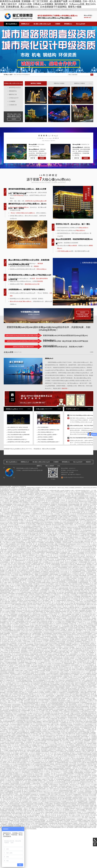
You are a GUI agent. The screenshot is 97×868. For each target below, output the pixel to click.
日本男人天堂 (89, 815)
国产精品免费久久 (63, 719)
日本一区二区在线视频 (88, 574)
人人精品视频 (67, 532)
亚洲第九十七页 (23, 691)
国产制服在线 (76, 727)
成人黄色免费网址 (49, 804)
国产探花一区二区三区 (31, 825)
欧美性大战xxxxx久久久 (41, 536)
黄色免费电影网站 (77, 572)
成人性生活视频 (69, 493)
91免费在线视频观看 (83, 583)
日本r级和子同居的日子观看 (41, 645)
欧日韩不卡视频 (25, 546)
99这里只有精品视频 (45, 651)
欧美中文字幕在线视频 (76, 650)
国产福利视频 (80, 594)
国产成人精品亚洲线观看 (84, 617)
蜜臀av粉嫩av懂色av (30, 617)
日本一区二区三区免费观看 (26, 539)
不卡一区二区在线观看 (28, 581)
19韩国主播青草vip (24, 602)
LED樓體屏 (12, 101)
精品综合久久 (36, 613)
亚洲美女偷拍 (10, 715)
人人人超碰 (12, 605)
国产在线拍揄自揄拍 (71, 544)
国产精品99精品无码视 (10, 768)
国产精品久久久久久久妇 (54, 783)
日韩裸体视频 (13, 579)
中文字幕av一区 (11, 770)
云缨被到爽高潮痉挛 (24, 634)
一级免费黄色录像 (50, 695)
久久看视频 (60, 532)
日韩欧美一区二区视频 (29, 810)
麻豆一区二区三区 (84, 720)
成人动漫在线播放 (34, 726)
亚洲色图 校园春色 (58, 634)
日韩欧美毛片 (57, 595)
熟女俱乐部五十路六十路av (78, 680)
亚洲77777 (25, 709)
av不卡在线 (88, 525)
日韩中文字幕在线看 (29, 550)
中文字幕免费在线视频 (72, 581)
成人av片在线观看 (31, 622)
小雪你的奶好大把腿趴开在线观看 (57, 642)
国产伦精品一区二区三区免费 (53, 602)
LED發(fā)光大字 (14, 98)
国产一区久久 (10, 606)
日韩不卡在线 (39, 504)
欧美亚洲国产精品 (42, 768)
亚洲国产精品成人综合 (11, 500)
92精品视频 (16, 727)
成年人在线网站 (8, 551)
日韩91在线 (5, 808)
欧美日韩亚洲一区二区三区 (31, 812)
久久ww (94, 724)
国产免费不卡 (28, 596)
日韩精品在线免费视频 (72, 519)
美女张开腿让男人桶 (80, 598)
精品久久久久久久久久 (6, 577)
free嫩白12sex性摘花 (40, 585)
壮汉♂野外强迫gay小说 (29, 558)
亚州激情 (69, 635)
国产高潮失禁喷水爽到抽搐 (24, 658)
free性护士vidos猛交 (40, 712)
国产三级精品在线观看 (30, 750)
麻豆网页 (13, 812)
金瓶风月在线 (15, 683)
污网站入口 (22, 755)
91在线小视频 (93, 788)
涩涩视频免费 (58, 541)
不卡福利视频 (75, 599)
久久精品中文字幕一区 (24, 632)
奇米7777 (3, 554)
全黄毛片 (84, 781)
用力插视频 (17, 825)
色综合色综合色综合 (38, 682)
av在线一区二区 (67, 816)
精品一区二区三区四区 (31, 609)
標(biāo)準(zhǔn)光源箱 (49, 449)
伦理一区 (89, 576)
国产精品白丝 (79, 735)
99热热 (21, 598)
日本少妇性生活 (67, 634)
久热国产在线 (20, 537)
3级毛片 (48, 675)
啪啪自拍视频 (79, 695)
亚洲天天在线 (41, 602)
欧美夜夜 (74, 554)
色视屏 (73, 706)
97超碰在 (49, 705)
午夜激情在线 (10, 698)
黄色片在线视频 (62, 519)
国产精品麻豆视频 (86, 550)
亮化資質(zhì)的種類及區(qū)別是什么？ (17, 439)
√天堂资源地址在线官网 (29, 611)
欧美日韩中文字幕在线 (74, 503)
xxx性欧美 (52, 807)
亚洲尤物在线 (39, 594)
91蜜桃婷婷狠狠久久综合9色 (50, 669)
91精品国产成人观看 (43, 519)
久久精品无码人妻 (88, 667)
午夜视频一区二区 (18, 518)
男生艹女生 (57, 756)
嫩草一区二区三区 (81, 522)
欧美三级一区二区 (56, 815)
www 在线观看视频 (19, 506)
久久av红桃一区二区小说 (42, 761)
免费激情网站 (47, 661)
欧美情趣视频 (77, 596)
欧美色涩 (54, 532)
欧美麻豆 (43, 657)
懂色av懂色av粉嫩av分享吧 (19, 814)
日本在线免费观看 (24, 503)
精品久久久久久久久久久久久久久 (56, 493)
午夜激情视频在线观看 (74, 504)
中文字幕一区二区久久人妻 (46, 512)
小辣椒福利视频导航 (17, 492)
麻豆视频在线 (33, 756)
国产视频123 (12, 737)
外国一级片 (29, 735)
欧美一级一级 (12, 695)
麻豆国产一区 (87, 735)
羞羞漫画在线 (79, 629)
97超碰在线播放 (49, 812)
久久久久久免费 (54, 590)
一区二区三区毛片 (45, 755)
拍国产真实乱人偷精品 (68, 525)
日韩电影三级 (49, 712)
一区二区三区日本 (65, 602)
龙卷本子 (2, 500)
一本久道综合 (51, 726)
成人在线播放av (87, 673)
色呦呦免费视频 (4, 628)
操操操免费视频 (61, 559)
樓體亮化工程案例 (79, 83)
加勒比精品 (87, 590)
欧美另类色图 (64, 690)
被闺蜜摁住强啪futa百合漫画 (19, 805)
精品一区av (37, 590)
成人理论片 (6, 579)
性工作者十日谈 (61, 814)
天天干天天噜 (46, 719)
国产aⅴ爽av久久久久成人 (30, 606)
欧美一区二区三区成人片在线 (77, 723)
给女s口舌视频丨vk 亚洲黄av (43, 774)
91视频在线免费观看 (12, 616)
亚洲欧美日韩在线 (82, 634)
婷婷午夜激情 (59, 735)
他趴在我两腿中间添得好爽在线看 (74, 738)
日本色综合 (41, 812)
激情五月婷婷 (77, 550)
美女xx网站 (88, 540)
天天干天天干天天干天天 (41, 550)
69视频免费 (79, 620)
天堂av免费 (50, 741)
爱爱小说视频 (15, 755)
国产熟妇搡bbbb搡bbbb (48, 759)
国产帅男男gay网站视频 (71, 497)
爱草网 (78, 748)
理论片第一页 (9, 574)
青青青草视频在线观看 (20, 759)
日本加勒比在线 (22, 614)
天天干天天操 (44, 584)
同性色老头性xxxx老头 (67, 566)
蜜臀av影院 (75, 639)
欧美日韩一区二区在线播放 (35, 709)
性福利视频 (89, 628)
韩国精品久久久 (77, 566)
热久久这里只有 (49, 523)
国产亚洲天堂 (89, 810)
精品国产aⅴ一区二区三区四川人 (61, 534)
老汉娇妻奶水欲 (34, 616)
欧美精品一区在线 (27, 518)
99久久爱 (80, 689)
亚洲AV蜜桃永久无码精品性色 (68, 565)
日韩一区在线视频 (39, 686)
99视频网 (32, 733)
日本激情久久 (27, 646)
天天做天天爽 (83, 691)
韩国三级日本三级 (5, 708)
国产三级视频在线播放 (27, 507)
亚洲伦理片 (43, 782)
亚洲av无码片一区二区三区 (7, 584)
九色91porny (21, 664)
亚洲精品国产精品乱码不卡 (76, 808)
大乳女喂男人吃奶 (36, 749)
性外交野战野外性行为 (37, 676)
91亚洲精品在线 (70, 638)
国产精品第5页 (90, 654)
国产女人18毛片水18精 (66, 563)
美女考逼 (33, 738)
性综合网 (53, 647)
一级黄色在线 (23, 748)
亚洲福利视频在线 (5, 490)
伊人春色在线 (16, 746)
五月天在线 (31, 536)
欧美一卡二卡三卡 (72, 552)
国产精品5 (36, 561)
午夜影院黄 (64, 541)
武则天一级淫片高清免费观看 (23, 794)
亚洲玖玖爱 (50, 507)
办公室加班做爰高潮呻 (18, 627)
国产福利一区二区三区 (69, 492)
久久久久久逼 (64, 501)
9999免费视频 (83, 576)
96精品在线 (75, 799)
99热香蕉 (81, 501)
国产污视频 (8, 570)
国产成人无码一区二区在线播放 (35, 559)
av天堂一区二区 (58, 614)
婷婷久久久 (80, 673)
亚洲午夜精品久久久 (69, 660)
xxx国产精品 (26, 726)
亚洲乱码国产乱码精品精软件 (87, 779)
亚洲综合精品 (6, 643)
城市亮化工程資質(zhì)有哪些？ (46, 437)
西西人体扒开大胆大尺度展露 (77, 588)
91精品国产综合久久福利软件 (50, 568)
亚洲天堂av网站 (11, 558)
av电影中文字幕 (64, 672)
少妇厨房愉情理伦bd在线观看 (72, 702)
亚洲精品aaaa (68, 540)
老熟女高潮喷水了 (66, 616)
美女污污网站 (62, 510)
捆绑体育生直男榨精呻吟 (86, 611)
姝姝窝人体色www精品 (31, 662)
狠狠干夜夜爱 (82, 628)
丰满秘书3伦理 (63, 785)
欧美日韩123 (77, 651)
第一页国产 (32, 761)
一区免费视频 (28, 664)
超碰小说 (54, 811)
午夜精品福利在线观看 (86, 547)
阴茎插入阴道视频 (34, 819)
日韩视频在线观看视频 (36, 731)
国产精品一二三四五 (66, 495)
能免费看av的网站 (24, 819)
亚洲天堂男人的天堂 (78, 577)
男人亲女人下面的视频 (21, 649)
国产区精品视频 (69, 591)
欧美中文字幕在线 (27, 533)
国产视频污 (61, 654)
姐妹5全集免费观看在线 (44, 700)
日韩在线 (73, 559)
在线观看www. (31, 739)
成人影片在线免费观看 (41, 706)
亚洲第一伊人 (58, 627)
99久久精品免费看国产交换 (69, 800)
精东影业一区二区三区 (21, 499)
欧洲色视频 (91, 625)
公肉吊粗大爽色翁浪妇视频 (76, 590)
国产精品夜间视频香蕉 (15, 653)
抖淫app (50, 551)
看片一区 (79, 710)
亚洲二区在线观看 (35, 657)
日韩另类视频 (8, 573)
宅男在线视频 (74, 610)
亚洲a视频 (77, 506)
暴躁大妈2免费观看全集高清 (38, 620)
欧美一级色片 (42, 599)
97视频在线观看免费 (79, 826)
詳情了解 (33, 158)
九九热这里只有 (57, 551)
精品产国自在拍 (75, 532)
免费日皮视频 (49, 657)
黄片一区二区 (31, 568)
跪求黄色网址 (86, 650)
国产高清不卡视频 (83, 639)
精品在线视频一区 (70, 536)
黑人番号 (56, 667)
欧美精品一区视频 (46, 658)
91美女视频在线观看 (73, 691)
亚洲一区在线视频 (37, 635)
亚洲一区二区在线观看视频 (27, 645)
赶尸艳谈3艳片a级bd (69, 683)
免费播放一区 (71, 530)
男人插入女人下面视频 (90, 618)
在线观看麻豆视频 (21, 720)
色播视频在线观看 (9, 514)
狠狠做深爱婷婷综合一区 (22, 561)
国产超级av (89, 610)
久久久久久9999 (22, 559)
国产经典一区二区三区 (51, 599)
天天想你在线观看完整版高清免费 (24, 584)
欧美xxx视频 (75, 616)
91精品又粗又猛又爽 (73, 501)
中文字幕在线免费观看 (62, 506)
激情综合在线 (44, 763)
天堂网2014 (13, 580)
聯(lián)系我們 (50, 466)
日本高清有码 (46, 632)
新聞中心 (39, 466)
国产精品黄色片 (63, 583)
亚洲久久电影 (23, 811)
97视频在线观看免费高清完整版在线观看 (51, 739)
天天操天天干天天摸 (29, 823)
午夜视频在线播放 (36, 779)
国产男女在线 (27, 734)
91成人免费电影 (26, 504)
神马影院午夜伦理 (55, 495)
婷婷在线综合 (34, 700)
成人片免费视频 (34, 746)
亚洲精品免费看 (59, 492)
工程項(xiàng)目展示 (49, 138)
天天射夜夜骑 (19, 611)
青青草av (82, 700)
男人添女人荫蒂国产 (32, 799)
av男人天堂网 (63, 522)
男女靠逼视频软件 (20, 594)
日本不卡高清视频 (24, 746)
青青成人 (74, 634)
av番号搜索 (25, 647)
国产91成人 (88, 536)
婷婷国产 (33, 504)
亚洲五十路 (84, 591)
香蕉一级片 (74, 495)
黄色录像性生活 (66, 518)
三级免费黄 (54, 636)
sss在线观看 (81, 552)
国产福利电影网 (21, 523)
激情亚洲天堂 (10, 771)
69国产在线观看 (47, 668)
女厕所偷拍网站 (45, 752)
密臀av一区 (9, 517)
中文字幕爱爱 (84, 770)
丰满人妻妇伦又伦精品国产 (24, 547)
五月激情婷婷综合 (40, 810)
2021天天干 (47, 495)
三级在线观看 (53, 678)
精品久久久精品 (44, 561)
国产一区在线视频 (44, 562)
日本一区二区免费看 (67, 551)
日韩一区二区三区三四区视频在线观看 (45, 517)
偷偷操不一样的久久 (67, 698)
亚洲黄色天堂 (37, 610)
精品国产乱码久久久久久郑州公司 (27, 496)
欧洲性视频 (37, 752)
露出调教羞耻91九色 (88, 584)
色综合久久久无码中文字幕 (84, 544)
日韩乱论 (80, 733)
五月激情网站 (35, 547)
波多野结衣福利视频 (44, 625)
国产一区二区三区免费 (6, 782)
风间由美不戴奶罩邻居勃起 (71, 537)
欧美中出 (2, 603)
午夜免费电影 (36, 584)
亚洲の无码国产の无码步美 (20, 568)
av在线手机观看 (43, 592)
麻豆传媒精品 (40, 808)
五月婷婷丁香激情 (32, 580)
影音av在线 (35, 533)
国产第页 (25, 492)
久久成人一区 (89, 785)
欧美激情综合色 (13, 650)
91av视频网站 (91, 665)
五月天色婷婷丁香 (8, 766)
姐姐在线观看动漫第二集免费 (87, 694)
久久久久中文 (69, 570)
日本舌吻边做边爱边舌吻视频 (56, 702)
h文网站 (6, 544)
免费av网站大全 (71, 716)
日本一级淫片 (75, 611)
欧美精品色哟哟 (17, 554)
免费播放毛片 (87, 559)
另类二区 (81, 616)
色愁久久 (48, 771)
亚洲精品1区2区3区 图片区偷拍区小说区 (33, 775)
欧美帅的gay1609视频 (35, 730)
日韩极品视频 (86, 733)
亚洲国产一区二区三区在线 (77, 741)
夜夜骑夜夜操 (70, 646)
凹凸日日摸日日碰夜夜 (80, 507)
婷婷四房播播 (73, 654)
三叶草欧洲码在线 (72, 618)
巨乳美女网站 (42, 717)
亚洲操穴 (24, 698)
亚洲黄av (64, 805)
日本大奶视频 (93, 720)
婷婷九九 (92, 506)
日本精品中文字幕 (40, 617)
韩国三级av (21, 656)
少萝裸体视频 (63, 554)
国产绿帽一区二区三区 (11, 493)
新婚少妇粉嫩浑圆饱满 (41, 576)
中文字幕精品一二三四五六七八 (87, 811)
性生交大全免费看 (80, 536)
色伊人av (76, 592)
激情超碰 (68, 680)
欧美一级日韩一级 (84, 506)
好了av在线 (62, 536)
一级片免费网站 (54, 786)
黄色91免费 (15, 712)
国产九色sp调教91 (15, 624)
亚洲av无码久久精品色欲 (24, 565)
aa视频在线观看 (30, 804)
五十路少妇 (89, 548)
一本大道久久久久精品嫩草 (9, 720)
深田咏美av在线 (72, 631)
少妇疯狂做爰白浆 (15, 511)
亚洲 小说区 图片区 (8, 799)
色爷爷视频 (46, 559)
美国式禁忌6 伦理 (90, 493)
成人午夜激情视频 (24, 574)
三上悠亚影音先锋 (21, 667)
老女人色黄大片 (47, 603)
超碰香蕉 (82, 573)
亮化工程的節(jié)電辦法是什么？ (46, 432)
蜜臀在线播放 (81, 495)
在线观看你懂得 (17, 760)
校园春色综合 (64, 717)
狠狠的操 (29, 807)
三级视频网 (29, 566)
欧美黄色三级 (84, 690)
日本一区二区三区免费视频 (48, 508)
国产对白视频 (33, 546)
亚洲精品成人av (72, 548)
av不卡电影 (17, 514)
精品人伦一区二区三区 (43, 745)
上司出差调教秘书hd (42, 767)
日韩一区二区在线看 (79, 525)
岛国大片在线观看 (21, 544)
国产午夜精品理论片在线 (22, 767)
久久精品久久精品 (24, 730)
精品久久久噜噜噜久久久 (81, 684)
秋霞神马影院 (9, 534)
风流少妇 (59, 811)
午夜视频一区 (62, 539)
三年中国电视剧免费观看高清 (27, 528)
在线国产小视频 (74, 508)
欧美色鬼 (70, 724)
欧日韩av (46, 827)
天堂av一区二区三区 (63, 744)
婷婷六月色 (76, 700)
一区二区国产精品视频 (30, 541)
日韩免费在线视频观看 (23, 616)
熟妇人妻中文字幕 (16, 570)
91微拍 (28, 667)
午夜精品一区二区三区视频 (54, 576)
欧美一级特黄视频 (47, 805)
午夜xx (50, 537)
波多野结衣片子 (40, 496)
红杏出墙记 (88, 774)
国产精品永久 (15, 607)
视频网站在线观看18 (54, 761)
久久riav (14, 629)
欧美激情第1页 (35, 794)
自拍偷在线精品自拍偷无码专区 (17, 686)
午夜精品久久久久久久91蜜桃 (80, 517)
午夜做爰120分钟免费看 (10, 660)
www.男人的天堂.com (11, 572)
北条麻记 (47, 701)
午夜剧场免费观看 (69, 523)
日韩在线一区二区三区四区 (67, 500)
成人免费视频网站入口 (42, 680)
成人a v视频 (51, 591)
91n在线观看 (69, 782)
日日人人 (76, 646)
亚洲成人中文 (89, 598)
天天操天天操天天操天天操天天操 (29, 631)
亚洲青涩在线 (63, 752)
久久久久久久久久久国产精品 (38, 737)
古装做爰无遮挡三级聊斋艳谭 (69, 515)
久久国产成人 (23, 683)
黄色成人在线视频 (53, 654)
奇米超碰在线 (47, 504)
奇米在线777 (43, 672)
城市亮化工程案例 (36, 83)
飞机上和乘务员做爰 (22, 579)
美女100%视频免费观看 (17, 510)
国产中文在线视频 (45, 518)
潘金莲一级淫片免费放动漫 (11, 539)
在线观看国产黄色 (31, 742)
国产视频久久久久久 (18, 774)
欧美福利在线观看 (5, 676)
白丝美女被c (63, 555)
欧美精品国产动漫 (29, 537)
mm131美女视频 (72, 710)
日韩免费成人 (38, 636)
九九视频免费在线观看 (36, 514)
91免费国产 (90, 634)
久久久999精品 (8, 533)
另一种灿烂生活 (49, 595)
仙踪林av (21, 646)
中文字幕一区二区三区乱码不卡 (54, 772)
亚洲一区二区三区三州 (42, 704)
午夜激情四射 (66, 676)
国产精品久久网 (65, 508)
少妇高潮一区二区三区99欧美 (24, 695)
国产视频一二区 (85, 679)
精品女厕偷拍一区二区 (15, 613)
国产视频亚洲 (45, 572)
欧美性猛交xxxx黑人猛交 (51, 510)
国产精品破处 (8, 492)
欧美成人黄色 (9, 554)
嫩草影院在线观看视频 (91, 669)
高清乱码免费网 (30, 697)
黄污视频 (87, 788)
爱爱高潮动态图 (74, 731)
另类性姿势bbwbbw (15, 590)
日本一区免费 (87, 508)
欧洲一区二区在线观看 (22, 801)
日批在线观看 (82, 610)
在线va (68, 555)
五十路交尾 (3, 632)
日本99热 (33, 642)
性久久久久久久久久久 (45, 492)
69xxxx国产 (91, 591)
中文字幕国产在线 (5, 724)
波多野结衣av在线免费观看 (40, 507)
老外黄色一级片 (65, 731)
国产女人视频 (93, 581)
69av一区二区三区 (11, 723)
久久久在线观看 (63, 771)
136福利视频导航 (45, 590)
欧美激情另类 (17, 540)
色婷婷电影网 (74, 746)
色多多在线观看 (44, 591)
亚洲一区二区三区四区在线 (15, 508)
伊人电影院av (51, 646)
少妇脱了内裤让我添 (91, 499)
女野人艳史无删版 (79, 541)
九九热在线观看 (49, 499)
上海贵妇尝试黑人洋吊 (82, 511)
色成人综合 (41, 631)
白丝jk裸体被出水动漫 (83, 497)
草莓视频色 (44, 490)
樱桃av (42, 827)
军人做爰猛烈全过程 (83, 581)
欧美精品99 (39, 642)
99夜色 (58, 552)
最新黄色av (40, 777)
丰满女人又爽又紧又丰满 (88, 566)
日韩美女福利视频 (72, 617)
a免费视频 (93, 733)
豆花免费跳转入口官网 (46, 539)
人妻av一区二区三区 (48, 528)
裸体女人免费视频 (67, 614)
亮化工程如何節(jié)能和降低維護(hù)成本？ (49, 442)
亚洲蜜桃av (57, 528)
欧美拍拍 (87, 814)
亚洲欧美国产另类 (72, 733)
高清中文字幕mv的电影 (49, 577)
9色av (53, 492)
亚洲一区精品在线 (30, 594)
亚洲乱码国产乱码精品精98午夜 (21, 551)
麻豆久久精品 (89, 826)
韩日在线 (7, 656)
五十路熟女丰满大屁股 (64, 661)
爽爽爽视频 (10, 540)
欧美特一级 (59, 580)
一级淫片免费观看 (45, 588)
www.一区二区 (27, 510)
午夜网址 (35, 501)
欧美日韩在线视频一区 (55, 546)
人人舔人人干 (79, 664)
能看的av (42, 529)
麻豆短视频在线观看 (86, 715)
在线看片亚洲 (15, 576)
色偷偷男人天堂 (24, 687)
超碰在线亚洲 (63, 812)
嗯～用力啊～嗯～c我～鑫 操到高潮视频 (37, 544)
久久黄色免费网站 (19, 550)
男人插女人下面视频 (44, 803)
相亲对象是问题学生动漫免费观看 (41, 573)
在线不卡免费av (78, 558)
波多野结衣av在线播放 (54, 561)
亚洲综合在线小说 (41, 541)
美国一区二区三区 (51, 825)
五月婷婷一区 (16, 687)
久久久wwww (8, 805)
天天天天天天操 (33, 599)
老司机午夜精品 (79, 660)
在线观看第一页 (68, 671)
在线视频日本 (21, 700)
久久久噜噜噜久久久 (43, 662)
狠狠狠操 (89, 522)
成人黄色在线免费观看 (57, 658)
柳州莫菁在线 (22, 622)
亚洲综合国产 (29, 621)
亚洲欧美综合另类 (43, 537)
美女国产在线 (53, 778)
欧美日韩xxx (31, 822)
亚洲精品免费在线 (53, 785)
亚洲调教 (94, 573)
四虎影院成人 (67, 728)
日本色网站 (3, 771)
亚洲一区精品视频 (72, 594)
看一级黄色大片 (14, 708)
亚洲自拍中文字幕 (67, 639)
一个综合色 (3, 512)
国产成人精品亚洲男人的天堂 (41, 665)
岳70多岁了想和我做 (88, 572)
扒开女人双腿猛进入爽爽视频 (38, 705)
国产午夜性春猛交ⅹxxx (17, 675)
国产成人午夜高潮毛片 (34, 684)
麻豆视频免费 (35, 522)
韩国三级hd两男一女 (53, 536)
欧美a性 (95, 576)
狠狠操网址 (56, 741)
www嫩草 (81, 508)
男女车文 (90, 562)
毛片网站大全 (45, 694)
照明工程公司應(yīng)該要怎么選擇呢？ (48, 435)
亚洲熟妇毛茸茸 (90, 680)
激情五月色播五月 (34, 638)
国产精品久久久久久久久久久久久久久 (62, 587)
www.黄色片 (20, 642)
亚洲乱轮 (65, 607)
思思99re (22, 512)
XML (59, 466)
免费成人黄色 (14, 700)
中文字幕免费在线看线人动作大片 (77, 672)
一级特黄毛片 (62, 638)
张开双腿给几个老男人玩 (16, 490)
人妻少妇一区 (83, 675)
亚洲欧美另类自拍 (76, 686)
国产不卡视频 (59, 517)
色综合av (66, 647)
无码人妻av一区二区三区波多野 (8, 801)
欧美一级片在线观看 (71, 704)
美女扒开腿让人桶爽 (52, 544)
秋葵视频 (2, 574)
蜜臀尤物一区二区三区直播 (82, 607)
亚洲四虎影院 (63, 724)
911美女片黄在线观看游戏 (46, 522)
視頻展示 (88, 462)
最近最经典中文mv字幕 (68, 598)
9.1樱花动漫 (71, 607)
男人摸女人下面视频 (69, 730)
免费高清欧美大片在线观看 (49, 596)
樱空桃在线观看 (62, 823)
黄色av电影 (3, 530)
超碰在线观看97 (49, 496)
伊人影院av (30, 508)
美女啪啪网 (60, 821)
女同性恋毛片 (64, 503)
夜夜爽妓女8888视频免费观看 (36, 532)
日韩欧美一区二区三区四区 (62, 777)
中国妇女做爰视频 (85, 510)
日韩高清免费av (50, 822)
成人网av (35, 664)
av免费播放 (41, 543)
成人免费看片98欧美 (49, 611)
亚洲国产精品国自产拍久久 (25, 501)
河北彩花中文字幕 (79, 726)
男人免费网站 (39, 577)
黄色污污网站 (38, 786)
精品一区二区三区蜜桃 (79, 580)
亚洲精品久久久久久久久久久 (16, 596)
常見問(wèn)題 (71, 409)
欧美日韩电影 (19, 734)
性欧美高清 (89, 519)
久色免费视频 (21, 662)
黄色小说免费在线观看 (20, 563)
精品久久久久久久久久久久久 (32, 506)
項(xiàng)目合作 (78, 462)
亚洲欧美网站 (92, 511)
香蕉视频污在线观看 (33, 492)
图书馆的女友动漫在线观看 (53, 500)
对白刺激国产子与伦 (13, 495)
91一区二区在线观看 (84, 636)
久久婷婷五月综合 (60, 621)
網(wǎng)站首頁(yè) (12, 462)
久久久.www (7, 752)
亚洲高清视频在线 (9, 588)
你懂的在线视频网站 (60, 687)
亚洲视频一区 (60, 497)
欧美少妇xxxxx (55, 771)
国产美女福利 (17, 761)
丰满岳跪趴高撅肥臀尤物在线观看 (62, 496)
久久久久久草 (80, 704)
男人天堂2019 (83, 767)
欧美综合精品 (68, 825)
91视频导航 (27, 493)
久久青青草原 (89, 764)
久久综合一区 (53, 559)
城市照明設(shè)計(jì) (15, 88)
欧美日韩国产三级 (37, 735)
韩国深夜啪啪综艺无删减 (64, 701)
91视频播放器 (11, 672)
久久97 (79, 609)
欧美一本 (67, 654)
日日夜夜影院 (92, 801)
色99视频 (29, 543)
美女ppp (82, 635)
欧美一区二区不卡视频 (56, 529)
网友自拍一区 (80, 618)
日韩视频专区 (31, 495)
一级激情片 (82, 785)
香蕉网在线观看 (42, 789)
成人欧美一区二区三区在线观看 (28, 689)
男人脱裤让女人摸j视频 (10, 543)
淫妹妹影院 (53, 573)
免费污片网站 (73, 792)
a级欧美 (47, 617)
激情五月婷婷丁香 (35, 796)
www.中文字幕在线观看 (12, 521)
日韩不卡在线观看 (50, 631)
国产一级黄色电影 (15, 497)
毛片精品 (14, 789)
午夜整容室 (51, 550)
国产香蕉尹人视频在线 (32, 563)
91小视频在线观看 (87, 775)
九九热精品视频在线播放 (69, 620)
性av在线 (44, 610)
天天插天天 (40, 757)
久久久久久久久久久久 (20, 669)
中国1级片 (16, 799)
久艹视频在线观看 (59, 695)
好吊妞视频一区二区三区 (67, 801)
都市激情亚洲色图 (63, 504)
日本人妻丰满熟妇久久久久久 (57, 570)
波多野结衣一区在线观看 (45, 563)
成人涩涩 (42, 695)
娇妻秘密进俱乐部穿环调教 (7, 671)
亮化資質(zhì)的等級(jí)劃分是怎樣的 (17, 432)
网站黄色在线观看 (10, 744)
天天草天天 (37, 720)
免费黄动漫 (84, 749)
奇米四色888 (47, 676)
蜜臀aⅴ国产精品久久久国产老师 (59, 548)
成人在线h (3, 669)
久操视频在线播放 (13, 646)
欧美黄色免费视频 (32, 777)
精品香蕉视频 (28, 779)
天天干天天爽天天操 (24, 638)
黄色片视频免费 (91, 683)
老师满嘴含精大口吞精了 (88, 492)
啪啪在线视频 (39, 611)
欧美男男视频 (37, 650)
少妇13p (29, 669)
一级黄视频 (88, 573)
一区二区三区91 (93, 583)
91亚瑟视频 (14, 559)
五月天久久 (87, 515)
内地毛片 (33, 517)
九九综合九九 (55, 766)
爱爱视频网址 (26, 737)
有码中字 (24, 508)
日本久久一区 (60, 625)
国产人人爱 (79, 521)
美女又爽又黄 (49, 620)
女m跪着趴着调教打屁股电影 (44, 583)
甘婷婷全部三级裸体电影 (35, 497)
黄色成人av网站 (67, 517)
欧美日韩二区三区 (6, 658)
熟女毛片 (46, 788)
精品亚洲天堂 (46, 622)
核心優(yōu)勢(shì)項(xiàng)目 (41, 462)
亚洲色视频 (55, 710)
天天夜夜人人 (35, 512)
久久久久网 (17, 530)
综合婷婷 (31, 561)
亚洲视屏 (16, 496)
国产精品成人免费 (62, 594)
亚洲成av (8, 611)
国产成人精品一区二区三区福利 (67, 722)
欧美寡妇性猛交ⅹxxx (6, 789)
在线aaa (36, 537)
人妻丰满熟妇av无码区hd (83, 753)
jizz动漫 (73, 657)
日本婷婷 (47, 570)
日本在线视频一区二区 (38, 815)
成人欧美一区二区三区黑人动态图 (21, 569)
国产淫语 (49, 533)
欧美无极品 (73, 661)
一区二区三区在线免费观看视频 (67, 521)
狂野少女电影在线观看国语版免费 (80, 496)
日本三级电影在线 (43, 557)
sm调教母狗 (54, 700)
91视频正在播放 (17, 534)
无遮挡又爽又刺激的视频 (65, 686)
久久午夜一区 (24, 532)
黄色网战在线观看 (73, 717)
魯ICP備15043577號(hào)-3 (74, 474)
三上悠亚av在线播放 (29, 690)
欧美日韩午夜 (20, 690)
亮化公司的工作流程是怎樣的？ (15, 437)
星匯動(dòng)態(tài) (12, 409)
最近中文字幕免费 (58, 512)
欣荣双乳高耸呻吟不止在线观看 (46, 687)
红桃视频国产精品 (26, 540)
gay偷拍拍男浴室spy (67, 632)
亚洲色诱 (56, 812)
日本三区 (89, 546)
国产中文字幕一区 (45, 506)
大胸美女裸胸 (92, 818)
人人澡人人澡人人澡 (53, 557)
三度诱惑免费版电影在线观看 (66, 790)
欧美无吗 (50, 698)
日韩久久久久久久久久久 (78, 540)
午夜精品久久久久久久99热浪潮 (59, 691)
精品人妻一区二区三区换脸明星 (53, 566)
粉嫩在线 (29, 618)
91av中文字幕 (36, 554)
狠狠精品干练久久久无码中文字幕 (60, 679)
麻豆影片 (83, 557)
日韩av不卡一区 (82, 622)
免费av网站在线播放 (49, 609)
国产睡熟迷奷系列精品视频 (28, 704)
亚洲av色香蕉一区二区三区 (78, 518)
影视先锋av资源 (80, 708)
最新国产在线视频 (35, 493)
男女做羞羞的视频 (45, 684)
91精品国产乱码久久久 (66, 761)
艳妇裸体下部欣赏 (74, 720)
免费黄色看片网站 (62, 749)
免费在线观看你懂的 (86, 596)
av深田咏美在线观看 (5, 812)
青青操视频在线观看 (40, 822)
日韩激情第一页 (79, 600)
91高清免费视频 (7, 705)
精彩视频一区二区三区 (35, 694)
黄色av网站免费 (35, 708)
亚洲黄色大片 (73, 793)
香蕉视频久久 (90, 507)
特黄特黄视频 (3, 672)
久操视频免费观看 (38, 629)
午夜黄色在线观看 (67, 543)
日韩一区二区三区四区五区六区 (81, 768)
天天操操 (21, 521)
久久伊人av (25, 515)
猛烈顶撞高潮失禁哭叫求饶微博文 (86, 514)
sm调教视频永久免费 (55, 515)
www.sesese (6, 511)
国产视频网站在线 (17, 533)
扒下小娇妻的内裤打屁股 (53, 490)
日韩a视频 (56, 522)
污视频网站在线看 (54, 511)
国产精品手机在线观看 (43, 546)
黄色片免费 (19, 800)
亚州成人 (60, 607)
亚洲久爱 (84, 763)
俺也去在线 (11, 639)
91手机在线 (63, 528)
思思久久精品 (32, 788)
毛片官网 (50, 540)
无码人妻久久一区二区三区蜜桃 (44, 534)
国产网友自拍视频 (10, 649)
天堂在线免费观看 (46, 636)
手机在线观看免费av (62, 530)
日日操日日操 (24, 610)
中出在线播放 (47, 691)
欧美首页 (34, 540)
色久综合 (90, 614)
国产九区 (84, 649)
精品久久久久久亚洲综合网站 (34, 759)
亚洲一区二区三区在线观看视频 (83, 530)
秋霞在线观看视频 (49, 543)
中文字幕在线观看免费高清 (39, 500)
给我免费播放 (24, 651)
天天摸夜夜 (71, 541)
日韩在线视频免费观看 (57, 705)
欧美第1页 (19, 726)
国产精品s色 (28, 676)
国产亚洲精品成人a (35, 511)
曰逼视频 (32, 719)
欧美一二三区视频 (55, 514)
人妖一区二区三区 (81, 548)
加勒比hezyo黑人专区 (8, 796)
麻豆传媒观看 (31, 816)
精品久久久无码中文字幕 (49, 738)
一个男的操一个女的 (42, 540)
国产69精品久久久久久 (81, 500)
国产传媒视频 (51, 764)
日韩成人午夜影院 (28, 671)
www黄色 (6, 532)
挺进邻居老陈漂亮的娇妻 (86, 727)
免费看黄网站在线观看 (6, 687)
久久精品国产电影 (85, 534)
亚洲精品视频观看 (56, 565)
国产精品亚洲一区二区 (75, 763)
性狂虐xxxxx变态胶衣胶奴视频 (15, 519)
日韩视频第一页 (9, 506)
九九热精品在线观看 (73, 628)
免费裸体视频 (82, 687)
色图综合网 (91, 517)
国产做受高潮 (44, 493)
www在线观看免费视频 (60, 782)
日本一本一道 (13, 815)
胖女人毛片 (66, 512)
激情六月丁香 (38, 568)
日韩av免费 (40, 525)
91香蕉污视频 (77, 591)
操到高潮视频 (81, 554)
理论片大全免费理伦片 (81, 533)
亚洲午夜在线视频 (91, 675)
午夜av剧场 (48, 733)
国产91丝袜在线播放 (49, 682)
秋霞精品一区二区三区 (58, 537)
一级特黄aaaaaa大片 (34, 797)
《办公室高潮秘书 (66, 595)
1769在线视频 (11, 594)
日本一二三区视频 (19, 702)
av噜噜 (51, 697)
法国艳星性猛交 (70, 533)
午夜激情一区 (17, 766)
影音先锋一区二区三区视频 (42, 697)
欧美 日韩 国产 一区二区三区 (65, 700)
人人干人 (88, 495)
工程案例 (56, 462)
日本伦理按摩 (48, 532)
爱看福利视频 (72, 766)
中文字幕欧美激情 (61, 651)
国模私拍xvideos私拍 (91, 523)
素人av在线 (29, 629)
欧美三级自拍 (65, 793)
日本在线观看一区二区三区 (68, 783)
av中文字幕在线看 (27, 554)
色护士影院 (20, 572)
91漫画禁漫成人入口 (73, 756)
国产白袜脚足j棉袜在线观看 (68, 708)
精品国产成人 (7, 510)
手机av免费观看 (81, 764)
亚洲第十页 (30, 741)
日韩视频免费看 (87, 632)
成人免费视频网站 (44, 503)
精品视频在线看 (42, 667)
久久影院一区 (36, 539)
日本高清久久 (30, 639)
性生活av (76, 811)
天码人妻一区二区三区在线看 (33, 744)
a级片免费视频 (91, 653)
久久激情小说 (90, 672)
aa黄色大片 (93, 650)
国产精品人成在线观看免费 (66, 592)
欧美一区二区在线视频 (34, 766)
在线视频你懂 (12, 544)
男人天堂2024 (46, 514)
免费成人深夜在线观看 (13, 583)
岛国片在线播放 (9, 684)
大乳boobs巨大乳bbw (75, 557)
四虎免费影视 (46, 594)
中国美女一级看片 (54, 650)
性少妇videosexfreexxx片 (79, 569)
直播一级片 (42, 734)
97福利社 (18, 618)
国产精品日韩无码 (75, 555)
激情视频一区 (49, 671)
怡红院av (92, 679)
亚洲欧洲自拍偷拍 (38, 723)
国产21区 (9, 569)
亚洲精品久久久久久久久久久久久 (69, 526)
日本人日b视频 (11, 734)
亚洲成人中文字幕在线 (55, 645)
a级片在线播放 (33, 745)
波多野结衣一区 (17, 557)
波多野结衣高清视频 (52, 643)
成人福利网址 (27, 526)
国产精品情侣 (42, 533)
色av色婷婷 (86, 796)
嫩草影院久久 (25, 570)
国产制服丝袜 (62, 533)
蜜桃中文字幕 (90, 605)
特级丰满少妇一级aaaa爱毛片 (86, 701)
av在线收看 (53, 588)
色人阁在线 (3, 763)
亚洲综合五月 (36, 518)
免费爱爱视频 (17, 777)
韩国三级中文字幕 (19, 526)
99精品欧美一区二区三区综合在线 (36, 499)
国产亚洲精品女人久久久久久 (66, 667)
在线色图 (47, 529)
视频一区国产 (70, 651)
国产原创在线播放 (91, 686)
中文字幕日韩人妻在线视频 (28, 530)
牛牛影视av (44, 730)
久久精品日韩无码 (60, 577)
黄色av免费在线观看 (43, 551)
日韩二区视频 (77, 778)
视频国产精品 (35, 646)
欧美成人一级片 (31, 680)
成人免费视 (93, 706)
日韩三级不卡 (83, 665)
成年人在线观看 (33, 602)
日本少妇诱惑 (10, 693)
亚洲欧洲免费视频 (79, 772)
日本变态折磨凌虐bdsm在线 (55, 800)
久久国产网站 (36, 621)
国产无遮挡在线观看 (84, 528)
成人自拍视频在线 (28, 675)
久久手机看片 (81, 792)
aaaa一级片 (48, 710)
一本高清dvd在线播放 (40, 521)
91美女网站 (64, 716)
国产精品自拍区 (70, 539)
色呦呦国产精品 (53, 519)
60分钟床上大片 (70, 507)
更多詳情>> (65, 388)
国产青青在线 (3, 639)
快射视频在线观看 (21, 543)
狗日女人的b (85, 656)
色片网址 (39, 689)
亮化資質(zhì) (37, 449)
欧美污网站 (30, 691)
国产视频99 (51, 584)
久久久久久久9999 (58, 671)
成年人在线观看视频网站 (20, 715)
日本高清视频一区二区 (11, 719)
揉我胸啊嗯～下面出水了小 (11, 634)
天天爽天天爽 (6, 739)
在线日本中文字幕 (60, 682)
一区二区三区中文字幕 (90, 631)
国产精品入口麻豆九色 (24, 708)
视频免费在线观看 (51, 552)
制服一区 (20, 712)
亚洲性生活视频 (34, 587)
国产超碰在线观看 (88, 722)
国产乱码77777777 (25, 511)
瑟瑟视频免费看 (82, 526)
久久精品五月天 (17, 517)
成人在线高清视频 (69, 709)
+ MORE (90, 83)
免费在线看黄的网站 (16, 515)
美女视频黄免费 (47, 525)
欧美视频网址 (37, 572)
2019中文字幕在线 (12, 763)
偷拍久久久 (18, 772)
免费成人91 (69, 789)
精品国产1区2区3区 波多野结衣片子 (69, 562)
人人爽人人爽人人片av (47, 581)
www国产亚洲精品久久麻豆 (67, 490)
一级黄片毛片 (47, 815)
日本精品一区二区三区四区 (37, 569)
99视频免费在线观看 (70, 664)
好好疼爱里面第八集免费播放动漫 (58, 628)
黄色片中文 (87, 742)
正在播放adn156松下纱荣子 (31, 598)
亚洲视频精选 (79, 642)
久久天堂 (92, 496)
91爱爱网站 (19, 737)
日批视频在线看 (88, 704)
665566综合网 (84, 532)
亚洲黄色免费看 (8, 518)
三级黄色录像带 (24, 497)
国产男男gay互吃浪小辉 (50, 530)
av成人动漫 (53, 625)
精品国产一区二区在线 (72, 687)
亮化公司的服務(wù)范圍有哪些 (46, 439)
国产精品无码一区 (16, 507)
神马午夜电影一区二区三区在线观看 (10, 525)
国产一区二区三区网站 (64, 610)
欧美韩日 (59, 618)
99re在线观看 (87, 772)
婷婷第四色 (76, 767)
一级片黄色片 (32, 515)
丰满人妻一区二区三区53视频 (13, 529)
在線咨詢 (14, 119)
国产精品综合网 (12, 742)
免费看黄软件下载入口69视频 (36, 555)
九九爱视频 (91, 825)
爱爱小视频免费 (14, 501)
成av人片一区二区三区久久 (45, 501)
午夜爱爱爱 (24, 777)
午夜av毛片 (89, 569)
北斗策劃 (71, 472)
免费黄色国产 (15, 602)
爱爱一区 (53, 600)
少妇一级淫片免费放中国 (75, 649)
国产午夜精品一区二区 (11, 823)
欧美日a (74, 816)
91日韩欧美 (35, 592)
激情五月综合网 (39, 495)
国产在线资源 (93, 753)
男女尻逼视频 (67, 755)
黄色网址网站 (68, 697)
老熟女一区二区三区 (28, 712)
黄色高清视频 (20, 620)
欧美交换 (94, 552)
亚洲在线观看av (89, 594)
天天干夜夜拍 (88, 635)
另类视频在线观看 (88, 808)
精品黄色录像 (60, 605)
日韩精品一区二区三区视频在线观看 (48, 638)
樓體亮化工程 (13, 94)
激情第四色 (20, 660)
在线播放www (85, 539)
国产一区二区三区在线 (90, 745)
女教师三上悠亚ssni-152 (12, 595)
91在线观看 (81, 561)
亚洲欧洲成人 (84, 640)
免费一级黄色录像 (64, 649)
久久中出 (12, 764)
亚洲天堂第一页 (45, 613)
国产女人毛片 (58, 753)
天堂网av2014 (23, 607)
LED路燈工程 (13, 105)
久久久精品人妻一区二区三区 (52, 555)
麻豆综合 (7, 614)
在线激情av (28, 512)
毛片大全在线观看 (65, 715)
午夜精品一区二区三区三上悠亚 (30, 557)
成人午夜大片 (60, 825)
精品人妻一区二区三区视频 (15, 797)
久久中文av (43, 720)
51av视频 (28, 700)
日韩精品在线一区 (54, 752)
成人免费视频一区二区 (9, 561)
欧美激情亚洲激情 (66, 546)
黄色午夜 (86, 577)
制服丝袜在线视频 (89, 726)
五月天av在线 (58, 598)
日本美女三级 (89, 697)
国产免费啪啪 (37, 508)
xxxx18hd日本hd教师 (31, 525)
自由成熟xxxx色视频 (35, 490)
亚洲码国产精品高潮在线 (13, 512)
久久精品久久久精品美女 (25, 522)
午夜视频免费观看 (19, 779)
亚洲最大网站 (69, 577)
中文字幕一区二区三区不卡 (89, 529)
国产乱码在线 (76, 635)
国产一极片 (88, 799)
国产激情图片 (33, 551)
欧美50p (41, 715)
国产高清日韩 (19, 558)
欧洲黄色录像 (85, 734)
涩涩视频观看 (82, 519)
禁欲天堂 (44, 801)
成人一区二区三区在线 (38, 566)
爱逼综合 (71, 506)
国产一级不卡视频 (69, 713)
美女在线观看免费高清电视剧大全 (32, 702)
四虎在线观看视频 (8, 504)
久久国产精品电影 (29, 521)
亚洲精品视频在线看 (88, 620)
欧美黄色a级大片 (60, 750)
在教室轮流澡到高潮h (54, 572)
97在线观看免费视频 (24, 717)
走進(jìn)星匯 (9, 352)
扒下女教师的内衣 (9, 536)
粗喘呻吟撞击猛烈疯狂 (21, 605)
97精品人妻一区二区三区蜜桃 (13, 585)
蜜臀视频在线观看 (81, 565)
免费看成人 (50, 667)
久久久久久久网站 (52, 742)
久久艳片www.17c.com (80, 523)
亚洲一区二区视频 (39, 816)
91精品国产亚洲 (33, 570)
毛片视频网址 (58, 543)
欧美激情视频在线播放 (19, 679)
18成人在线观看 (70, 642)
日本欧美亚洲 (16, 819)
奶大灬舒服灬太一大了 (59, 499)
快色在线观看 (32, 583)
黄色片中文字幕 (65, 720)
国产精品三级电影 (71, 669)
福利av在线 (20, 493)
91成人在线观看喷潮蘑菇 (24, 710)
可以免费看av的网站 (9, 716)
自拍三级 (69, 611)
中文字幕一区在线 (61, 596)
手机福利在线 (39, 647)
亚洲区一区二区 (45, 511)
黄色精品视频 (44, 744)
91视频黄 (64, 618)
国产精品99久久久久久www (17, 676)
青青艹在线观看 (81, 697)
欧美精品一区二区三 (25, 657)
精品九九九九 (9, 541)
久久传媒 (45, 642)
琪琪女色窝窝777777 (24, 625)
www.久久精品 (84, 503)
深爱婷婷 (68, 559)
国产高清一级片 (9, 563)
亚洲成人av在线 (17, 504)
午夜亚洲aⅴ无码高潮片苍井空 (82, 490)
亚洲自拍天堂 (47, 580)
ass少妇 (4, 745)
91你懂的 (58, 708)
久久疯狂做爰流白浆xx (88, 521)
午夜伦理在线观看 (34, 503)
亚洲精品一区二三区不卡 (80, 653)
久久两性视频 (18, 716)
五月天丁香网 (3, 540)
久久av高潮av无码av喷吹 (53, 673)
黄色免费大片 (72, 748)
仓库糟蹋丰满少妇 (7, 503)
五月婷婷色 (86, 807)
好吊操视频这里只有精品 (9, 609)
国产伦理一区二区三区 (48, 727)
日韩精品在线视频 (53, 574)
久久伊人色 (77, 547)
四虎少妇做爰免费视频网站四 (7, 722)
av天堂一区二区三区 (54, 562)
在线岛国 (16, 522)
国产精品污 (73, 753)
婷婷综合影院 (13, 547)
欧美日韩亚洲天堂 (71, 522)
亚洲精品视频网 (83, 562)
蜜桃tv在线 (47, 569)
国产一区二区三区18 (51, 814)
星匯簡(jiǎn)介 (49, 358)
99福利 (7, 815)
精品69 (16, 622)
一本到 (61, 558)
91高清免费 (4, 778)
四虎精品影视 (43, 726)
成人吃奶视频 (14, 566)
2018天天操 (87, 552)
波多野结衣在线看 (24, 745)
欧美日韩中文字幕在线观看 (65, 797)
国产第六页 (38, 627)
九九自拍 (71, 739)
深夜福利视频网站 (84, 592)
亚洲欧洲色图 (88, 588)
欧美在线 (15, 565)
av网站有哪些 (15, 503)
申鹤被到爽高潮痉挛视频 (62, 775)
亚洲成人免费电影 (44, 797)
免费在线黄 (91, 789)
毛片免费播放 (3, 620)
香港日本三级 (37, 643)
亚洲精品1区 (54, 504)
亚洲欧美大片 (52, 624)
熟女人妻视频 (76, 614)
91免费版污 (93, 638)
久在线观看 (30, 650)
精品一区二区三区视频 (56, 622)
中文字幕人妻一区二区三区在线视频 (40, 640)
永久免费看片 (9, 557)
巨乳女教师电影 (62, 796)
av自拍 (69, 805)
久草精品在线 (73, 822)
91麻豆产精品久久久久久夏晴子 (53, 734)
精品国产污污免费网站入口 (7, 741)
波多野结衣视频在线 (66, 645)
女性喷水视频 (43, 607)
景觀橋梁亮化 (13, 91)
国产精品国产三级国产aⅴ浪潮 (15, 665)
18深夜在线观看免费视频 (38, 510)
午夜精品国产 (38, 719)
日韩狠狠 (23, 613)
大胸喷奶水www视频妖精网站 (73, 737)
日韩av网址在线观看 (26, 592)
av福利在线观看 (43, 654)
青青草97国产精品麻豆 (71, 689)
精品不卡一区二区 (59, 727)
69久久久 (78, 492)
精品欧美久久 (46, 515)
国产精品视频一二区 (53, 649)
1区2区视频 (74, 595)
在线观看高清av (51, 656)
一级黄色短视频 (23, 495)
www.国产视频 (10, 669)
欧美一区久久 (45, 650)
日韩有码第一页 (20, 609)
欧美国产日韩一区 (69, 668)
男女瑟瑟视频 (38, 581)
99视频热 (94, 602)
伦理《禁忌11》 (24, 583)
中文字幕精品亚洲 (26, 738)
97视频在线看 (54, 719)
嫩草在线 (75, 568)
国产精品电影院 (39, 530)
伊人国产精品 (35, 734)
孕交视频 (52, 639)
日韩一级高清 (50, 541)
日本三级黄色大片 (19, 606)
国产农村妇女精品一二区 (27, 590)
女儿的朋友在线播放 (54, 503)
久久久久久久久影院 (40, 690)
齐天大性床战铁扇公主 (58, 664)
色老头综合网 (77, 613)
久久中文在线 (80, 515)
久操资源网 (26, 490)
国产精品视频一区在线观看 (24, 500)
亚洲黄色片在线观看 (82, 766)
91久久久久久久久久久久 (52, 521)
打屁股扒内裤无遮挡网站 (27, 585)
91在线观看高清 (62, 669)
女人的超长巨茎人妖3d (14, 610)
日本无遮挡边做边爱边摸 (78, 543)
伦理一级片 (17, 821)
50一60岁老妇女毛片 (29, 774)
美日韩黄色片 (60, 647)
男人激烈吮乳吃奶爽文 (23, 591)
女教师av (69, 554)
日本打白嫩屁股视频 (13, 668)
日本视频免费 (64, 552)
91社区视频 (3, 788)
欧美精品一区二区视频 (76, 658)
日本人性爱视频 (7, 683)
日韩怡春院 (66, 658)
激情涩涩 (74, 697)
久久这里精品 (78, 713)
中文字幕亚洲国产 (88, 664)
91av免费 (58, 508)
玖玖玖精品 (12, 499)
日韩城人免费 (26, 587)
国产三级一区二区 (85, 512)
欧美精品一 (12, 618)
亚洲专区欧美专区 (45, 796)
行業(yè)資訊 (40, 409)
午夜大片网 (41, 570)
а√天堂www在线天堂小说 (65, 569)
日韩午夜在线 (85, 777)
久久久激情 (82, 537)
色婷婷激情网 (33, 792)
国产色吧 (5, 800)
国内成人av (42, 771)
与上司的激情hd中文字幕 (47, 614)
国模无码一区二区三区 (88, 678)
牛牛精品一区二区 (80, 815)
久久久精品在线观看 (83, 595)
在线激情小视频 (12, 620)
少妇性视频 (17, 536)
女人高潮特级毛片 (62, 693)
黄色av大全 (35, 543)
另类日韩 (68, 706)
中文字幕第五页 (55, 675)
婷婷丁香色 (69, 584)
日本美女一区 (59, 810)
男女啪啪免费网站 (81, 605)
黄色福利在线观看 (57, 525)
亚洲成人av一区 (88, 660)
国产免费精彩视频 (25, 514)
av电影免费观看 (75, 665)
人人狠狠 (33, 783)
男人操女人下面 (54, 569)
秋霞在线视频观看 (52, 497)
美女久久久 (70, 550)
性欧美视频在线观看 (48, 709)
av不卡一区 (39, 515)
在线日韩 (7, 790)
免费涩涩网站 (71, 774)
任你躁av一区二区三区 (13, 745)
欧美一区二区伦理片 (67, 529)
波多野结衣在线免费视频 (62, 624)
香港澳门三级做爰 (52, 607)
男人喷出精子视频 (30, 523)
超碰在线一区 (72, 629)
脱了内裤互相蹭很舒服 (8, 526)
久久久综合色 (19, 672)
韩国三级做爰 (74, 625)
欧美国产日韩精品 (60, 689)
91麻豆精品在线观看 (77, 584)
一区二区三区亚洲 (38, 691)
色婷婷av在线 (55, 583)
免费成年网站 (38, 716)
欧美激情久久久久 (82, 797)
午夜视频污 (71, 726)
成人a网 (52, 617)
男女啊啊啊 (74, 561)
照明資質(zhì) (66, 462)
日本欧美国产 (74, 579)
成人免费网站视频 (35, 588)
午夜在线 (61, 730)
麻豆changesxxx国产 (41, 742)
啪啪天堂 (84, 686)
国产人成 (15, 717)
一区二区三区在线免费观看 (52, 554)
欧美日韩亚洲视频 (33, 781)
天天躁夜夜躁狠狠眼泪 (20, 548)
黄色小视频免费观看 (21, 580)
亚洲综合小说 (73, 585)
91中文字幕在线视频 (25, 783)
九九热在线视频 (63, 574)
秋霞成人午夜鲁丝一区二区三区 (68, 511)
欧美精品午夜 (56, 501)
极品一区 (78, 770)
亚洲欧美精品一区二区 (73, 636)
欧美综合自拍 (86, 558)
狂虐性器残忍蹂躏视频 (30, 600)
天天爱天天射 (77, 749)
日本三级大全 (6, 501)
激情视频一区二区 (56, 616)
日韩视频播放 (62, 544)
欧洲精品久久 (52, 621)
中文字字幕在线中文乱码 (64, 599)
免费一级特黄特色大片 (86, 504)
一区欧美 (42, 554)
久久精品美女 (25, 529)
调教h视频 (53, 651)
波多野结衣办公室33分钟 (49, 735)
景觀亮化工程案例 (59, 83)
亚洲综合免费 (24, 766)
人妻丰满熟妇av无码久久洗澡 (51, 757)
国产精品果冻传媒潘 (75, 512)
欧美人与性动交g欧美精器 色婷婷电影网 (12, 636)
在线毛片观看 (22, 566)
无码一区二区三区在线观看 (44, 548)
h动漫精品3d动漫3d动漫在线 (82, 638)
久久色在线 (16, 574)
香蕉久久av (39, 600)
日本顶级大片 (80, 559)
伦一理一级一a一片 (65, 561)
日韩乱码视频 (63, 635)
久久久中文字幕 (59, 807)
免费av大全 (10, 702)
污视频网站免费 (80, 716)
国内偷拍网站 (44, 749)
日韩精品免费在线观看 (56, 518)
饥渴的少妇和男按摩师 (79, 499)
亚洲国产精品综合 (40, 558)
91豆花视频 (34, 658)
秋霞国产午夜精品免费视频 (19, 735)
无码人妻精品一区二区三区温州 (55, 547)
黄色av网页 (91, 713)
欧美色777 (94, 821)
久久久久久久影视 (32, 768)
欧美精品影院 (40, 788)
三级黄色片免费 (92, 800)
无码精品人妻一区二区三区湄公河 (11, 528)
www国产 (39, 624)
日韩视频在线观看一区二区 (38, 526)
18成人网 (58, 716)
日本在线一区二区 (37, 805)
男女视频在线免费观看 (11, 662)
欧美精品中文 (69, 499)
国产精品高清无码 (28, 572)
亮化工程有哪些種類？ (43, 427)
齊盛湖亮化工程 (81, 144)
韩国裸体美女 (70, 600)
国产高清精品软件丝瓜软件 (26, 803)
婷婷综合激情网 (56, 563)
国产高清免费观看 (28, 660)
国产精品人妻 (11, 548)
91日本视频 (53, 594)
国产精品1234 (65, 662)
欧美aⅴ (24, 807)
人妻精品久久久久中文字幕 (10, 661)
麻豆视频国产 (46, 600)
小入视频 (38, 739)
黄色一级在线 (85, 816)
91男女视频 (90, 500)
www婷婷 (75, 797)
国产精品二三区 (75, 602)
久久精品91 (12, 562)
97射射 (39, 658)
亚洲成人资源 (13, 523)
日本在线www (13, 724)
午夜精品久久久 (26, 640)
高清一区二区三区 (16, 651)
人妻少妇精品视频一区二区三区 (68, 514)
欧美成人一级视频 (34, 574)
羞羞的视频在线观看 (79, 493)
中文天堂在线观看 (44, 574)
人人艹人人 (22, 525)
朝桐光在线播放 (91, 763)
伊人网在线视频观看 (47, 634)
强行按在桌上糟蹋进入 (6, 819)
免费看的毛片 (10, 530)
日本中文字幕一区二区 (66, 572)
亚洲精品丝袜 (90, 533)
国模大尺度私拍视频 (64, 590)
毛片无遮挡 (67, 625)
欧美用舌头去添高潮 (56, 632)
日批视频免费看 (77, 529)
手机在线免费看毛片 (34, 529)
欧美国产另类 (35, 695)
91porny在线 (23, 799)
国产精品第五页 (41, 756)
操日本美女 (93, 645)
